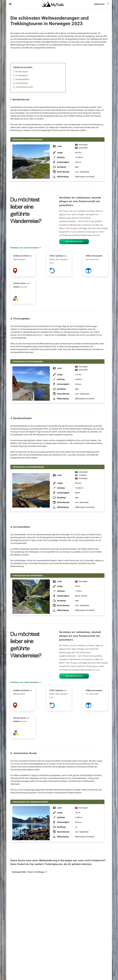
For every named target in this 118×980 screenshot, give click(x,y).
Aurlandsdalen (22, 83)
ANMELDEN (99, 4)
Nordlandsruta (22, 72)
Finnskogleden (22, 75)
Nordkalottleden (22, 79)
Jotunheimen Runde (24, 87)
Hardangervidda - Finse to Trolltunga (28, 872)
